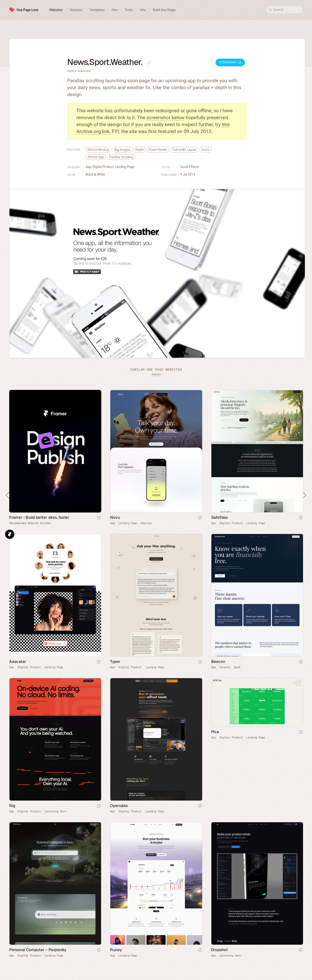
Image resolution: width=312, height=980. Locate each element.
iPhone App (96, 157)
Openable (119, 806)
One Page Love (27, 10)
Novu (115, 517)
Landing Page (125, 167)
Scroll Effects (190, 167)
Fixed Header (158, 150)
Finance (225, 667)
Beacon (218, 661)
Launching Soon (55, 811)
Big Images (122, 150)
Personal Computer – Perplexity (38, 950)
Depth (140, 150)
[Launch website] (200, 518)
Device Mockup (99, 150)
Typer (115, 661)
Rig (12, 806)
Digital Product (103, 167)
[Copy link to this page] (149, 63)
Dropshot (219, 950)
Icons (205, 150)
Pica (215, 732)
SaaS (237, 667)
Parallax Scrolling (121, 157)
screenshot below (166, 118)
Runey (116, 950)
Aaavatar (18, 661)
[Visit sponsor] (99, 518)
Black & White (95, 174)
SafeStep (219, 517)
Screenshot (230, 62)
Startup (146, 523)
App (88, 167)
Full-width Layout (184, 150)
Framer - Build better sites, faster (39, 517)
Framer (10, 534)
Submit (156, 374)
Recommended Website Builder (30, 523)
